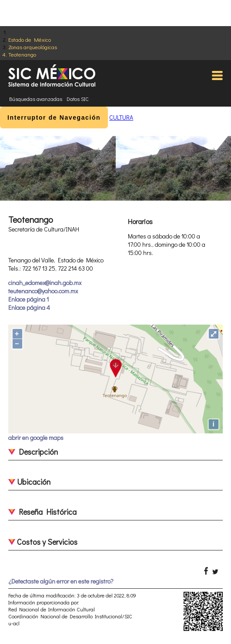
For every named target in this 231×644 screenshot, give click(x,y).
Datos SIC (78, 99)
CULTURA (121, 117)
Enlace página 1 (28, 299)
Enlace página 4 (29, 307)
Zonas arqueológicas (33, 47)
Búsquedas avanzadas (36, 99)
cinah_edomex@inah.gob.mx (45, 283)
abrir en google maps (36, 438)
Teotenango (22, 54)
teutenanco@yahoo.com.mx (43, 291)
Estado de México (30, 39)
